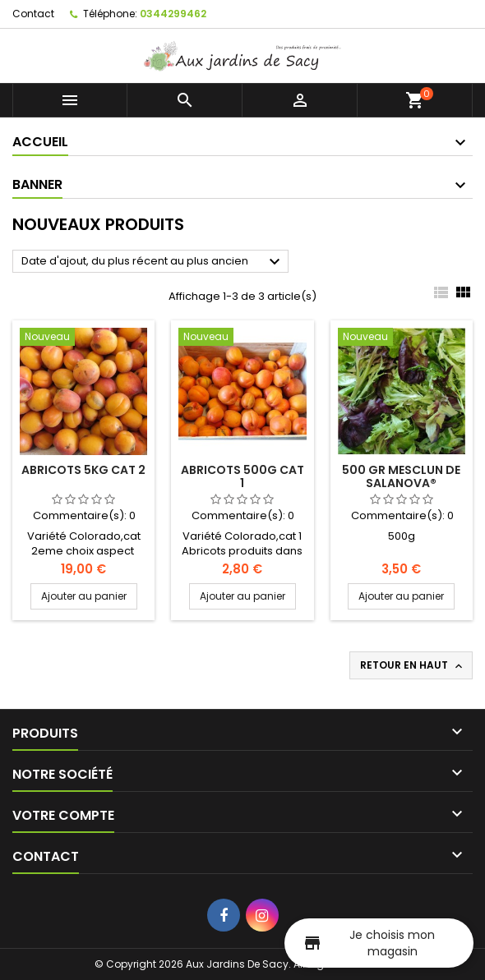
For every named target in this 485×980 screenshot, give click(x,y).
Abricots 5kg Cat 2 (83, 470)
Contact (33, 14)
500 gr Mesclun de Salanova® (401, 476)
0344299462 (173, 14)
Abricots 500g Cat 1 (242, 476)
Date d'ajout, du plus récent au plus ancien (153, 262)
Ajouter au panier (84, 596)
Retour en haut (413, 665)
